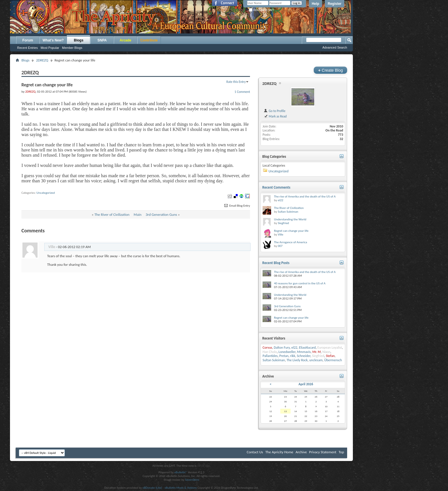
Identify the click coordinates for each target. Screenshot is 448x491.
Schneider (304, 356)
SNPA (102, 40)
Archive (301, 452)
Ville (280, 234)
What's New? (53, 40)
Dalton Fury (282, 348)
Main (138, 214)
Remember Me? (261, 10)
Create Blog (330, 70)
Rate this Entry (236, 82)
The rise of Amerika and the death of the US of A (305, 196)
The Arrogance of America (291, 242)
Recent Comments (276, 187)
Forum (28, 40)
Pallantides (270, 356)
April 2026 (306, 384)
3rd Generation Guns (161, 214)
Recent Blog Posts (276, 263)
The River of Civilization (112, 214)
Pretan (284, 356)
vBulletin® (181, 472)
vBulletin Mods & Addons (181, 488)
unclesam (316, 360)
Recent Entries (27, 48)
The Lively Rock (297, 360)
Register (335, 4)
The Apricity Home (279, 452)
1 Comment (242, 92)
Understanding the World (290, 219)
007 (280, 246)
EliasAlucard (307, 348)
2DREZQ (42, 60)
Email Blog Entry (237, 206)
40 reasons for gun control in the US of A (300, 283)
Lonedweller (287, 352)
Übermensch (333, 360)
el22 (280, 200)
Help (315, 4)
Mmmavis (304, 352)
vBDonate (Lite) (152, 488)
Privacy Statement (323, 452)
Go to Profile (274, 111)
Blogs (79, 40)
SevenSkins (192, 480)
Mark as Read (275, 116)
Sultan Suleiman (288, 212)
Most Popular (50, 48)
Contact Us (255, 452)
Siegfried (283, 223)
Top (341, 452)
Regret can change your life (291, 231)
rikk (293, 356)
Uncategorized (46, 193)
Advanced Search (335, 47)
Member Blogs (72, 48)
